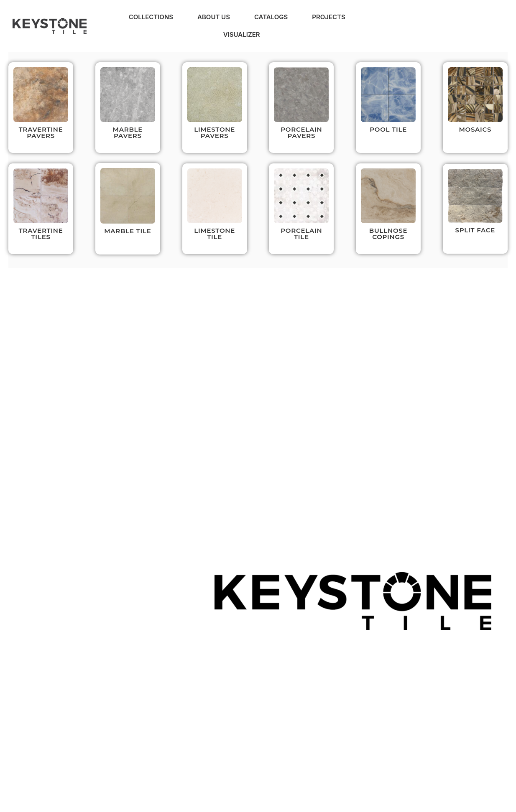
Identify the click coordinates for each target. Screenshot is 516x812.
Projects (328, 17)
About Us (214, 17)
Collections (151, 17)
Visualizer (242, 34)
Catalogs (271, 17)
